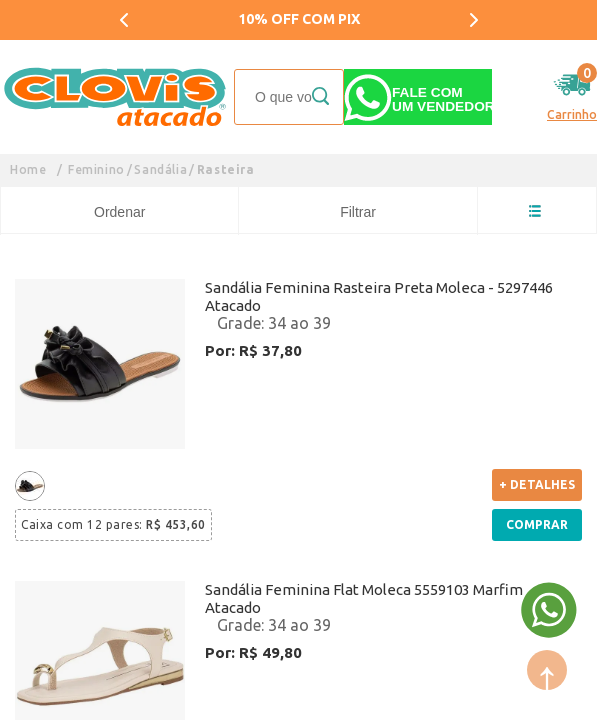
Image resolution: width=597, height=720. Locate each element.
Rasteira (226, 169)
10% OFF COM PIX (299, 19)
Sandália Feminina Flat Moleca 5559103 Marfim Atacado (364, 598)
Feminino (96, 169)
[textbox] (289, 97)
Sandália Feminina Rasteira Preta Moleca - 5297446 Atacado (379, 296)
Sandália (160, 169)
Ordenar (119, 212)
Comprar (537, 524)
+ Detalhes (537, 484)
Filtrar (358, 212)
